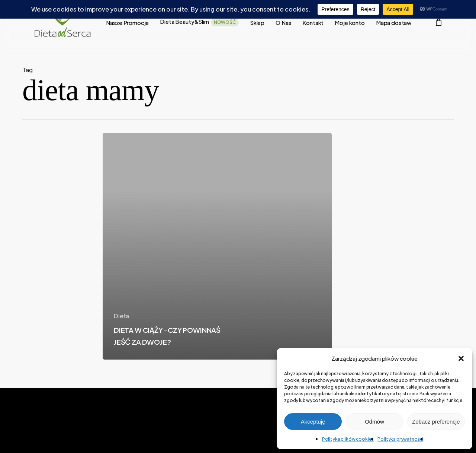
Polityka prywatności (400, 439)
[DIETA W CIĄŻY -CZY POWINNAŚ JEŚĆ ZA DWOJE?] (217, 246)
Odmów (374, 422)
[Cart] (438, 22)
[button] (461, 358)
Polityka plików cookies (348, 439)
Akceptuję (313, 422)
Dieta (121, 316)
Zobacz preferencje (436, 422)
